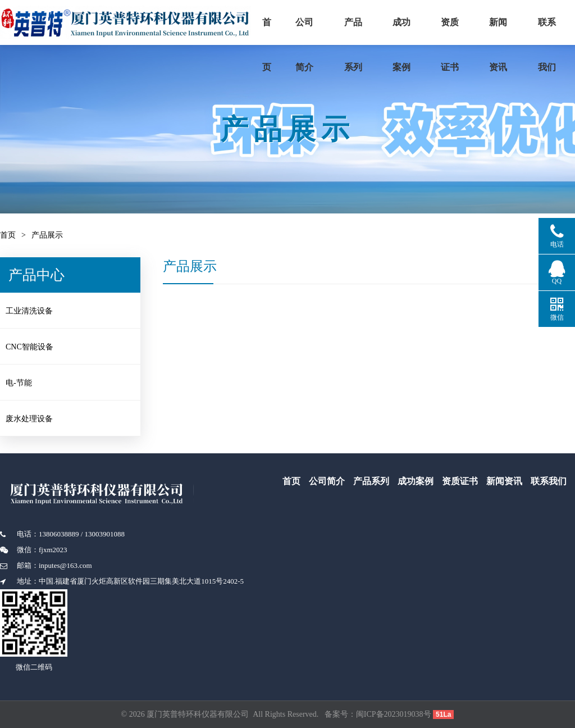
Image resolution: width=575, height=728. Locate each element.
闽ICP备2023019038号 (394, 714)
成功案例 (445, 31)
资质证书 (505, 31)
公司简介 (321, 31)
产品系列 (381, 31)
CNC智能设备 (37, 347)
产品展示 (47, 235)
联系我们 (549, 481)
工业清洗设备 (37, 313)
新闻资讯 (504, 481)
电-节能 (27, 382)
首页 (275, 31)
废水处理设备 (37, 417)
